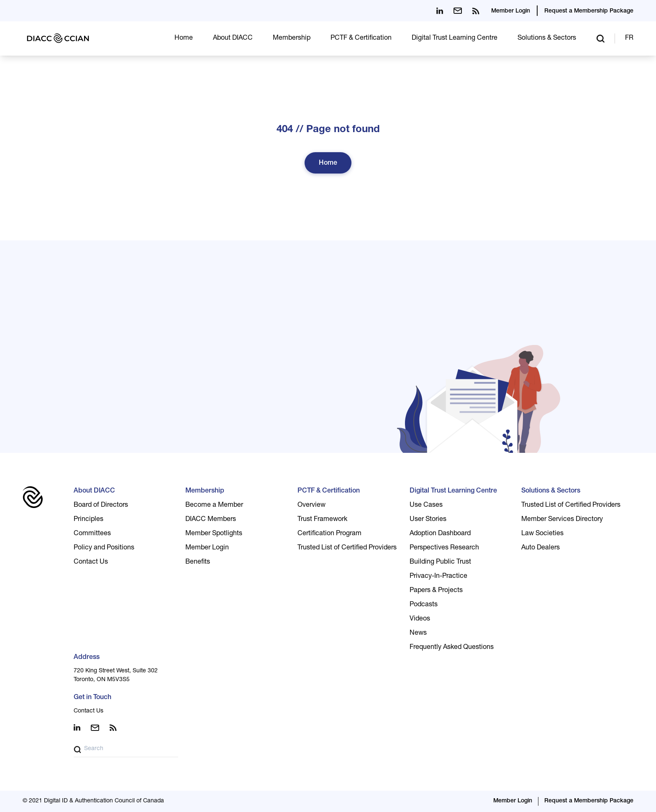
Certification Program (329, 534)
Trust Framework (322, 520)
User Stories (428, 520)
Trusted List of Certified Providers (347, 548)
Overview (311, 506)
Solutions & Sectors (547, 38)
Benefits (198, 562)
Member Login (511, 11)
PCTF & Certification (361, 38)
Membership (292, 38)
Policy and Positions (104, 548)
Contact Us (91, 562)
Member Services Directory (562, 520)
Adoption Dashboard (440, 534)
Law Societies (542, 534)
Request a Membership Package (589, 11)
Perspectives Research (444, 548)
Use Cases (426, 506)
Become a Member (214, 506)
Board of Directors (101, 506)
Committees (92, 534)
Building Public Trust (440, 562)
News (418, 633)
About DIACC (233, 38)
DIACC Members (211, 520)
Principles (88, 520)
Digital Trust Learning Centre (455, 38)
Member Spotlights (214, 534)
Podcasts (424, 605)
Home (184, 38)
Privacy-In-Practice (438, 577)
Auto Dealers (541, 548)
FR (629, 38)
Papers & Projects (436, 591)
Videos (420, 619)
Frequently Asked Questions (452, 648)
